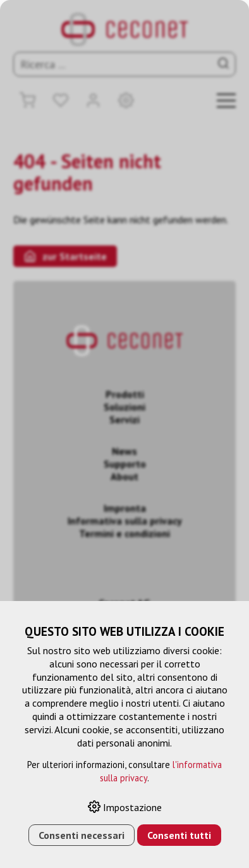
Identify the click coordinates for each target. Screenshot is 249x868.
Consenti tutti (179, 835)
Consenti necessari (82, 835)
